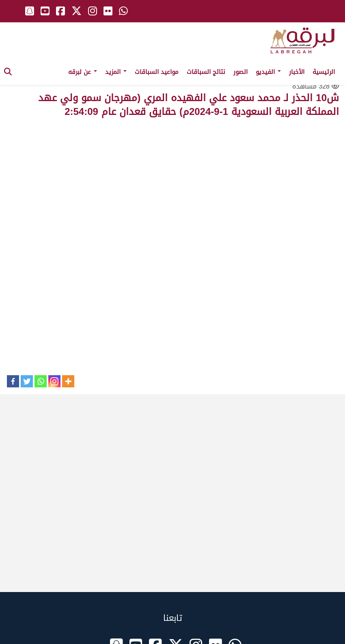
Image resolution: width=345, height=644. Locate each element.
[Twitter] (27, 381)
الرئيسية (324, 72)
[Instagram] (54, 381)
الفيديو (268, 72)
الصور (240, 72)
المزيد (116, 72)
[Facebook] (13, 381)
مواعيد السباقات (157, 72)
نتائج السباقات (206, 72)
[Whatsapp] (41, 381)
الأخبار (297, 72)
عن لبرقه (83, 72)
